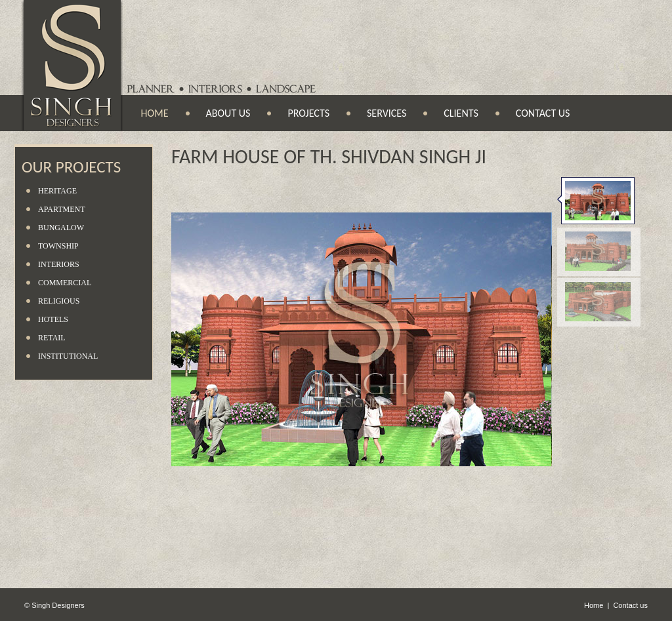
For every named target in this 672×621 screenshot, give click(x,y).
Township (58, 246)
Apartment (62, 209)
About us (228, 113)
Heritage (57, 191)
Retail (52, 338)
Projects (308, 113)
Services (387, 113)
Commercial (65, 283)
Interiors (59, 264)
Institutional (68, 356)
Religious (59, 301)
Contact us (543, 113)
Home (155, 113)
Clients (461, 113)
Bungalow (61, 228)
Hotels (53, 319)
